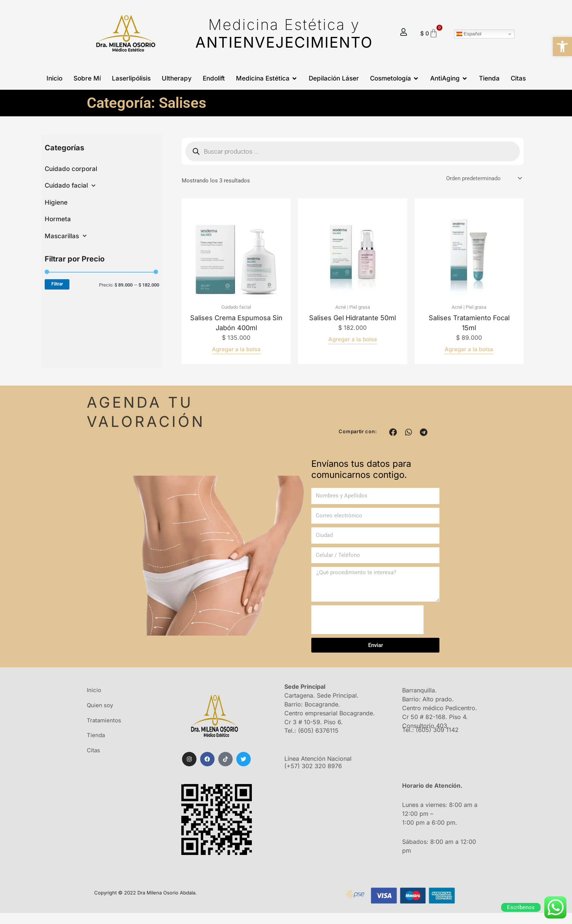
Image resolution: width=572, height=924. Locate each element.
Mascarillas (66, 236)
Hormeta (58, 219)
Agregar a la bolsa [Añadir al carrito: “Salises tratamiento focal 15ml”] (469, 349)
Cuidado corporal (71, 169)
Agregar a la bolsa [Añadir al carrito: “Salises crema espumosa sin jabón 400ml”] (236, 349)
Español (469, 34)
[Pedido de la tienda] (483, 179)
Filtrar (57, 284)
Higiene (56, 202)
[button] (562, 47)
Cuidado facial (70, 186)
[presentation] (367, 620)
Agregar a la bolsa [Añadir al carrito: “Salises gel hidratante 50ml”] (353, 339)
